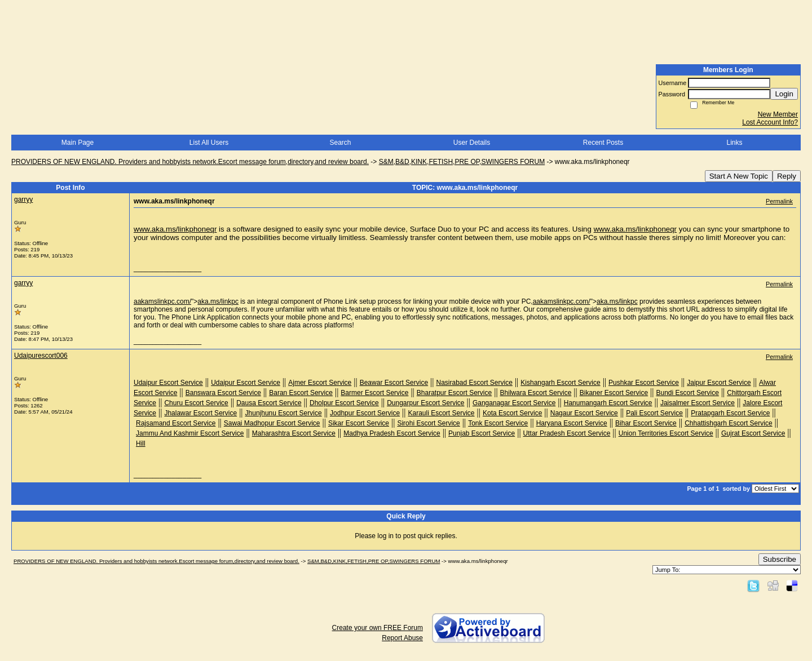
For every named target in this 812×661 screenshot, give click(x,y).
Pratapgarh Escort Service (730, 413)
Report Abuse (402, 638)
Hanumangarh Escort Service (608, 403)
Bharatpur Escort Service (454, 393)
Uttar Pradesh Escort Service (567, 433)
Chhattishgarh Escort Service (728, 423)
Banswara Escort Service (223, 393)
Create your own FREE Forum (378, 628)
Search (340, 143)
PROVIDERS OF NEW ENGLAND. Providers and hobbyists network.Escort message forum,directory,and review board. (190, 162)
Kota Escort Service (512, 413)
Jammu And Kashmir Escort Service (190, 433)
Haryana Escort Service (572, 423)
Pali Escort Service (654, 413)
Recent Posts (603, 143)
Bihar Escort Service (646, 423)
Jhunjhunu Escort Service (284, 413)
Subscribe (780, 559)
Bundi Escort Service (688, 393)
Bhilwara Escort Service (536, 393)
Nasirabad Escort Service (474, 383)
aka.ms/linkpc (218, 301)
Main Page (78, 143)
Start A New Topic (739, 176)
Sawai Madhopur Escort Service (272, 423)
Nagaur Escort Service (584, 413)
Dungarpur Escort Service (425, 403)
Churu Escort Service (196, 403)
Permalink (779, 201)
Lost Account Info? (770, 122)
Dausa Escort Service (269, 403)
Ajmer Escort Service (320, 383)
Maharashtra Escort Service (294, 433)
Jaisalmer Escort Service (698, 403)
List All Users (209, 143)
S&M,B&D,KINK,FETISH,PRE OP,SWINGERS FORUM (462, 162)
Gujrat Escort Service (753, 433)
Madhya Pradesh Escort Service (392, 433)
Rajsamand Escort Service (176, 423)
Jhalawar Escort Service (200, 413)
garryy (23, 199)
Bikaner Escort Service (614, 393)
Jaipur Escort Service (719, 383)
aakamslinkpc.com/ (162, 301)
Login (784, 94)
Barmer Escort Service (374, 393)
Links (734, 143)
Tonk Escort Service (498, 423)
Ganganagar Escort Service (514, 403)
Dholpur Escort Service (344, 403)
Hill (141, 443)
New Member (778, 114)
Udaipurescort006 (41, 356)
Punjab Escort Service (482, 433)
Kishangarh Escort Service (560, 383)
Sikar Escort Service (359, 423)
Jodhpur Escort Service (365, 413)
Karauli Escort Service (442, 413)
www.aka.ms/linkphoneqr (175, 229)
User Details (472, 143)
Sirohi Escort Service (428, 423)
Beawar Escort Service (394, 383)
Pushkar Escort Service (644, 383)
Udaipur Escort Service (168, 383)
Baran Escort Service (301, 393)
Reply (787, 176)
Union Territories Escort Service (666, 433)
